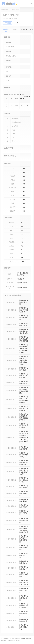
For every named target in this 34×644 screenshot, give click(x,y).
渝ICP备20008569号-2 (14, 640)
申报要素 (24, 29)
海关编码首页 (6, 10)
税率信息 (15, 29)
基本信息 (6, 29)
